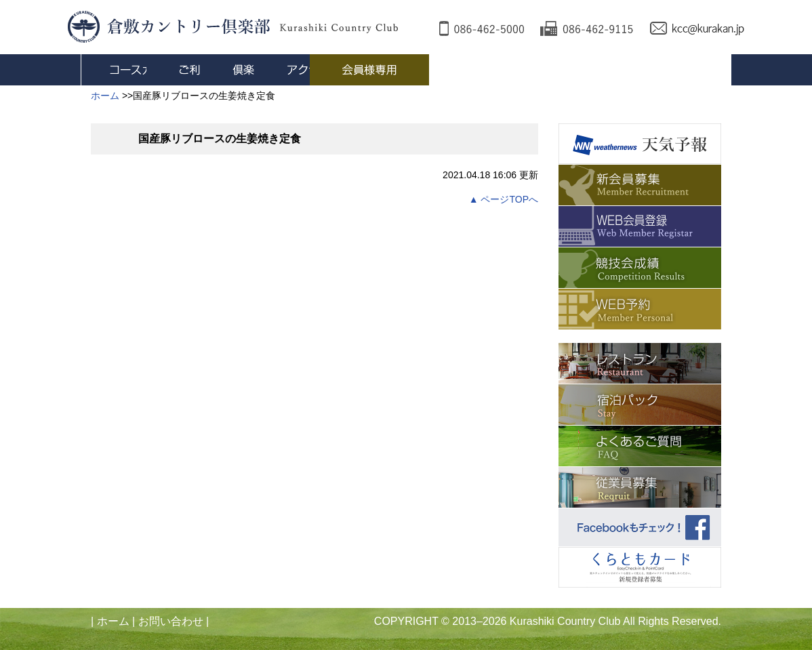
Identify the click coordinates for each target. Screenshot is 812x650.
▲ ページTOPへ (504, 199)
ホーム (113, 621)
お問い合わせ (171, 621)
